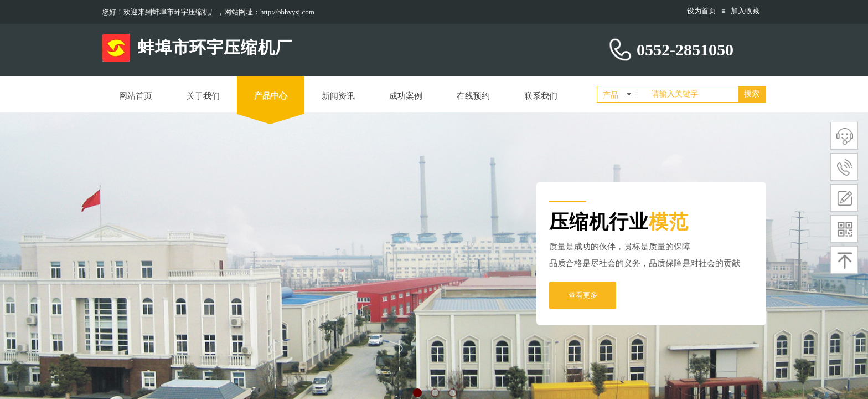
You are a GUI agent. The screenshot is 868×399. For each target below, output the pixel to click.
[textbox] (693, 94)
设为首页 (701, 11)
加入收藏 (745, 11)
